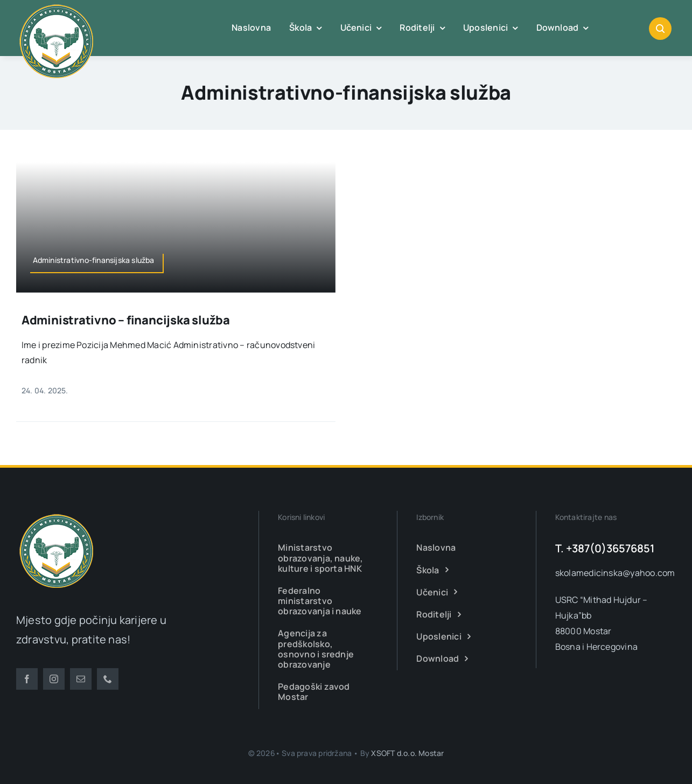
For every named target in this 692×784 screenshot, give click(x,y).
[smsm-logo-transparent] (57, 515)
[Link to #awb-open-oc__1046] (660, 29)
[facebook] (27, 679)
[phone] (108, 679)
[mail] (81, 679)
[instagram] (54, 679)
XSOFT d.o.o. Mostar (407, 753)
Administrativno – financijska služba (126, 320)
